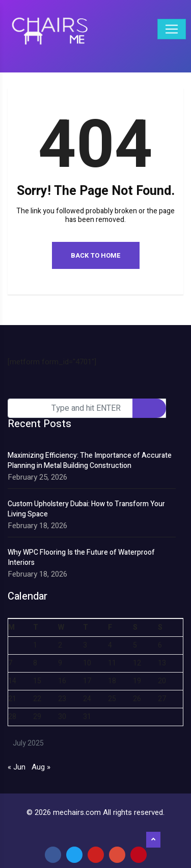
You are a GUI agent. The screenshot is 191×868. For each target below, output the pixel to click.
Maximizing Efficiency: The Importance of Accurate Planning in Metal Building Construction (90, 461)
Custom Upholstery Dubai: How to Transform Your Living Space (86, 509)
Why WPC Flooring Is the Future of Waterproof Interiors (81, 558)
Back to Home (96, 255)
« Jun (17, 767)
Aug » (41, 767)
